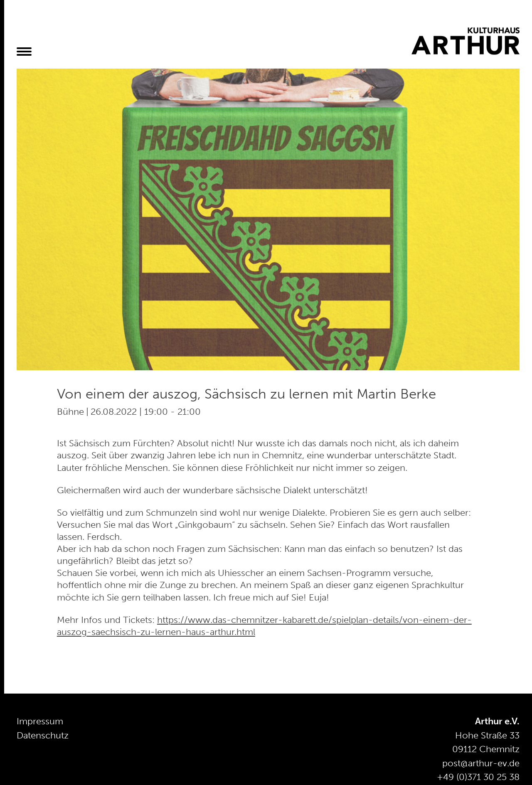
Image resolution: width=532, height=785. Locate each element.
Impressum (40, 721)
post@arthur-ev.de (481, 763)
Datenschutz (43, 735)
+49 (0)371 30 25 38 (478, 777)
